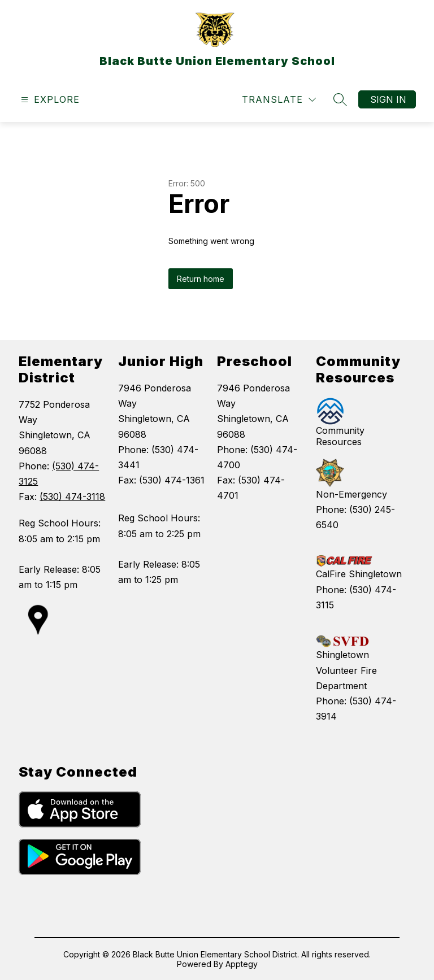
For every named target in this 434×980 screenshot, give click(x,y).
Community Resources (340, 436)
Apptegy (242, 964)
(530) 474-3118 (72, 496)
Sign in (388, 99)
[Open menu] (49, 100)
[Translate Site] (279, 100)
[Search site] (340, 99)
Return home (201, 279)
